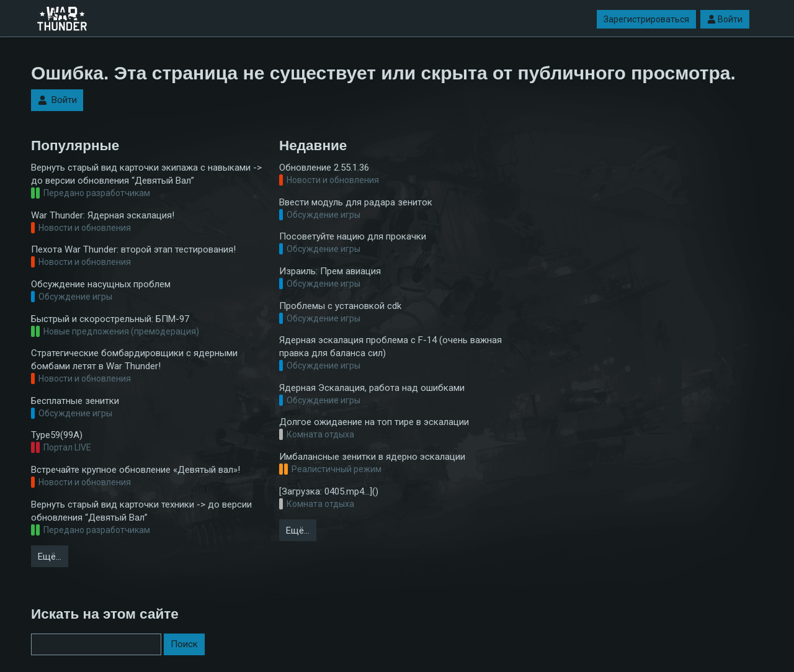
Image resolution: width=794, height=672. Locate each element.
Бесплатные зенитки (75, 401)
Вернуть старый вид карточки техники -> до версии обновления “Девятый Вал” (141, 511)
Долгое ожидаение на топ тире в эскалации (374, 422)
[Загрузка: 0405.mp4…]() (329, 491)
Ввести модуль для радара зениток (356, 202)
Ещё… (50, 557)
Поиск (184, 644)
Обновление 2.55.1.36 (324, 168)
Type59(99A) (57, 435)
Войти (725, 19)
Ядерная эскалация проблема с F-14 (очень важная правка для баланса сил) (390, 347)
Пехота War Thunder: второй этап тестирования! (133, 249)
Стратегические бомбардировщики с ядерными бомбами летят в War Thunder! (134, 360)
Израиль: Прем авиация (330, 271)
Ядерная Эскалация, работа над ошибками (372, 388)
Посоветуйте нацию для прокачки (353, 236)
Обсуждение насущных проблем (101, 284)
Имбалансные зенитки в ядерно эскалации (372, 457)
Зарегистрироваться (646, 19)
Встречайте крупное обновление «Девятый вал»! (136, 470)
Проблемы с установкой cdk (340, 306)
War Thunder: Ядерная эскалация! (103, 215)
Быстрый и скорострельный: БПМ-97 (110, 319)
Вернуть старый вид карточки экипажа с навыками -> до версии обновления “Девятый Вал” (146, 174)
